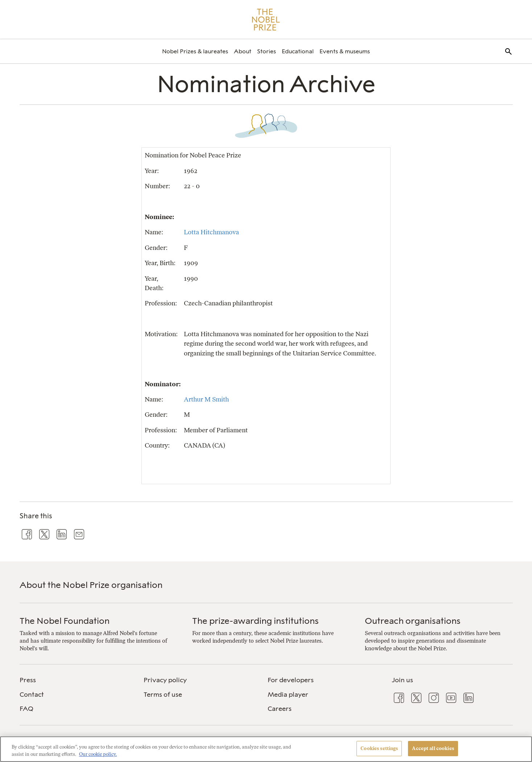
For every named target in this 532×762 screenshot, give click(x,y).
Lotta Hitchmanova (211, 232)
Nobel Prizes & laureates (195, 51)
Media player (288, 695)
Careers (280, 709)
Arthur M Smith (206, 399)
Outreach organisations (413, 621)
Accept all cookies (433, 748)
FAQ (26, 709)
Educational (298, 51)
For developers (291, 680)
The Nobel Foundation (65, 621)
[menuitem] (195, 51)
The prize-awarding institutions (255, 621)
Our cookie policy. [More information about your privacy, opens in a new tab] (98, 754)
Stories (267, 51)
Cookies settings (379, 748)
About (243, 51)
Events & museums (345, 51)
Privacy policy (165, 680)
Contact (32, 695)
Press (28, 680)
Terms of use (163, 695)
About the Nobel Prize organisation (91, 585)
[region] (266, 749)
